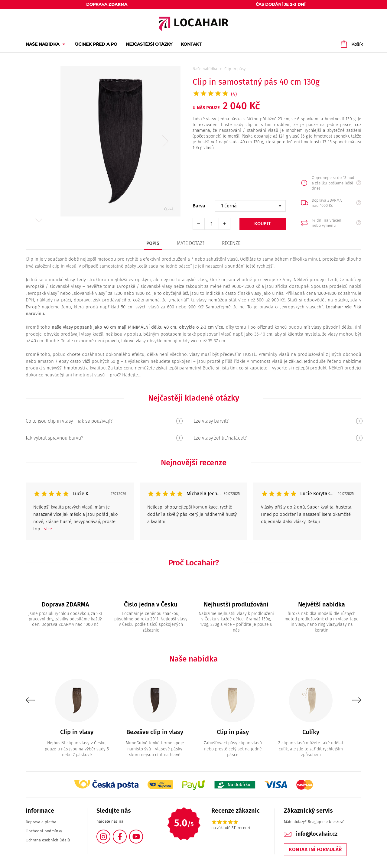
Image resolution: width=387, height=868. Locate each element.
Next (39, 220)
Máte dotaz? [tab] (191, 243)
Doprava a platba (41, 822)
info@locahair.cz (317, 834)
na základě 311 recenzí (231, 828)
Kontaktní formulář (315, 849)
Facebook (126, 833)
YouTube (143, 833)
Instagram (110, 833)
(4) (234, 94)
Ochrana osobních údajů (48, 840)
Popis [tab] (153, 243)
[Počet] (212, 224)
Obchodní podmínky (44, 831)
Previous (30, 700)
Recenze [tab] (231, 243)
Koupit (263, 224)
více (48, 529)
